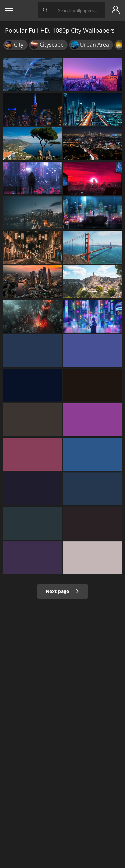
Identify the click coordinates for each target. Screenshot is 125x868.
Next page (62, 591)
